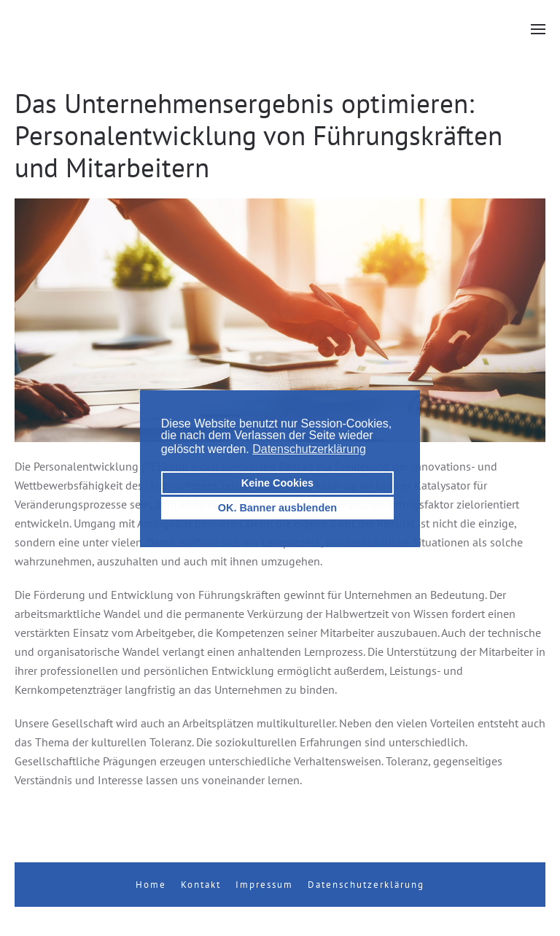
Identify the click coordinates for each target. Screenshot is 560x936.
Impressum (264, 885)
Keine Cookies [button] (277, 483)
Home (151, 885)
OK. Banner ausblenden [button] (277, 508)
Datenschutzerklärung (366, 885)
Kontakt (201, 885)
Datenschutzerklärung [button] (309, 449)
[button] (538, 29)
